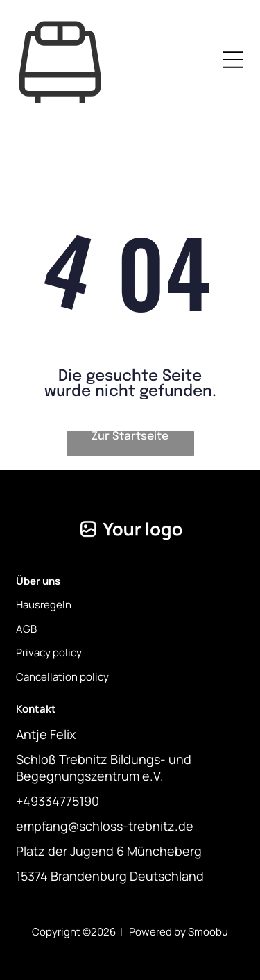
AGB (26, 629)
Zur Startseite (130, 437)
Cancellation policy (62, 677)
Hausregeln (44, 605)
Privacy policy (49, 653)
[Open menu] (233, 60)
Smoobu (208, 932)
